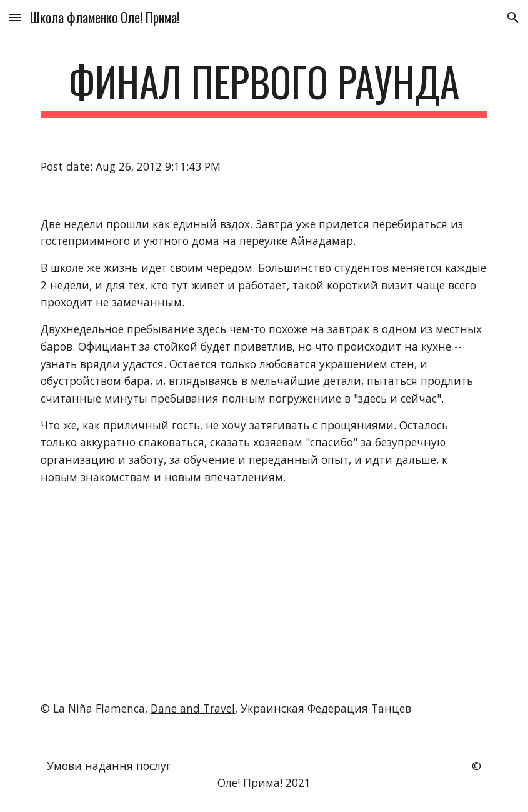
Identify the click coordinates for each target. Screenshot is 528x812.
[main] (264, 88)
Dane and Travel (193, 708)
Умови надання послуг (109, 766)
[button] (15, 17)
